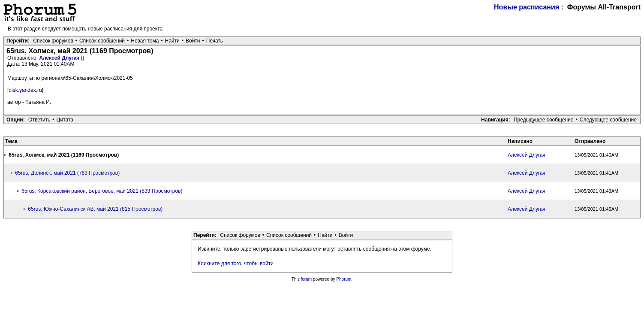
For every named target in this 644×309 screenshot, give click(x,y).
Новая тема (145, 41)
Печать (215, 41)
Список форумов (53, 41)
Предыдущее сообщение (544, 120)
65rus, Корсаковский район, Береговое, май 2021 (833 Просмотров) (102, 191)
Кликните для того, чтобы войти (236, 264)
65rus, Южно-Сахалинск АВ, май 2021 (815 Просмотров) (95, 209)
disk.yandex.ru (25, 90)
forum (307, 279)
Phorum (344, 279)
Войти (193, 41)
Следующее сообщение (608, 120)
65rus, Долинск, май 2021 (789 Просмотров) (67, 173)
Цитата (65, 120)
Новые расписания (527, 7)
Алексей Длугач (60, 58)
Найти (172, 41)
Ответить (39, 120)
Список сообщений (102, 41)
